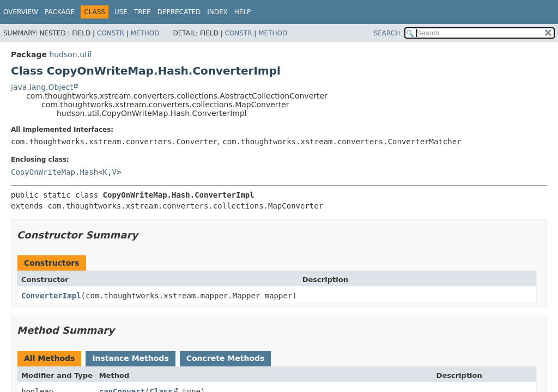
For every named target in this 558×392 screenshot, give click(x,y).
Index (217, 12)
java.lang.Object (42, 87)
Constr (111, 33)
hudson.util (70, 54)
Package (60, 12)
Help (243, 12)
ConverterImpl (51, 296)
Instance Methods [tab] (130, 358)
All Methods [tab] (49, 358)
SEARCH (387, 33)
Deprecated (179, 12)
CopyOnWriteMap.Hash (54, 172)
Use (121, 12)
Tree (142, 12)
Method (145, 33)
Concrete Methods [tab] (226, 358)
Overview (21, 12)
